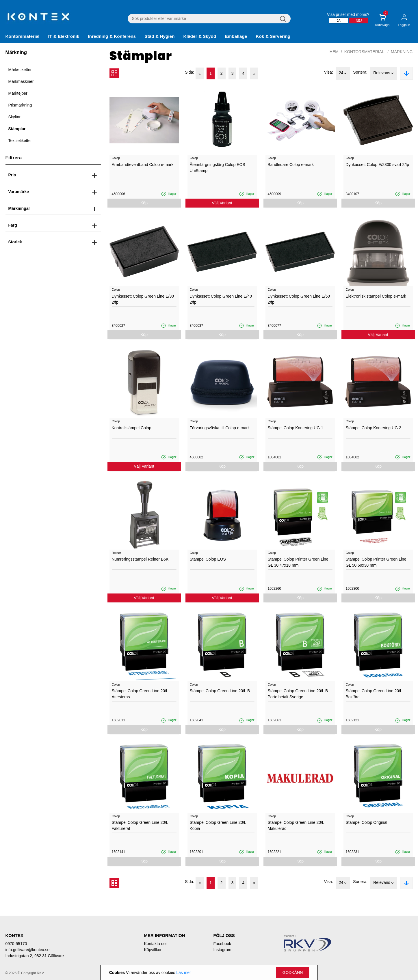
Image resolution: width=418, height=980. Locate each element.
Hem (334, 52)
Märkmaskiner (21, 81)
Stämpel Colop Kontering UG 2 (374, 428)
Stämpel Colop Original (367, 822)
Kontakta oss (156, 944)
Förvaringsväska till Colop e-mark (220, 428)
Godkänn (292, 972)
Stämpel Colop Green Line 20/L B (220, 691)
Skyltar (15, 117)
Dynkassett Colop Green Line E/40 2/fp (221, 299)
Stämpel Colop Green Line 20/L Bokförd (374, 694)
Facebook (222, 944)
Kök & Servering (273, 36)
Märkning (402, 52)
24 (343, 73)
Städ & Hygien (159, 36)
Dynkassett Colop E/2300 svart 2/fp (377, 165)
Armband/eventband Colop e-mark (143, 165)
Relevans (384, 73)
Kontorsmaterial (23, 36)
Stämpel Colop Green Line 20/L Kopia (218, 825)
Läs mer (184, 972)
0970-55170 (16, 944)
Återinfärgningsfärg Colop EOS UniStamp (218, 168)
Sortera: (360, 72)
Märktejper (18, 93)
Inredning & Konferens (112, 36)
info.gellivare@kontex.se (28, 950)
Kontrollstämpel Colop (132, 428)
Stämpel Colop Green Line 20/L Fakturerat (140, 825)
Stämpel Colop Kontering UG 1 (296, 428)
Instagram (222, 950)
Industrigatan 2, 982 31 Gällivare (35, 956)
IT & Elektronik (64, 36)
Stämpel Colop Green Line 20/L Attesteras (140, 694)
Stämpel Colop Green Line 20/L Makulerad (296, 825)
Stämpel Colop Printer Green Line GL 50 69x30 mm (376, 562)
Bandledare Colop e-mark (291, 165)
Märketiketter (20, 70)
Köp (144, 203)
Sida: (190, 72)
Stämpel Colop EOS (208, 559)
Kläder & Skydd (200, 36)
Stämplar (17, 129)
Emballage (236, 36)
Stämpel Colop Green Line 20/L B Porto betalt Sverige (298, 694)
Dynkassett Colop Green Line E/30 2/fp (143, 299)
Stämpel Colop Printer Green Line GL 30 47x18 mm (298, 562)
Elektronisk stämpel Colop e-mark (376, 296)
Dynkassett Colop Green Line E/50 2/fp (299, 299)
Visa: (329, 72)
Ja (339, 20)
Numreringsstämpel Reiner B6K (140, 559)
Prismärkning (20, 105)
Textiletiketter (20, 141)
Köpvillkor (153, 950)
